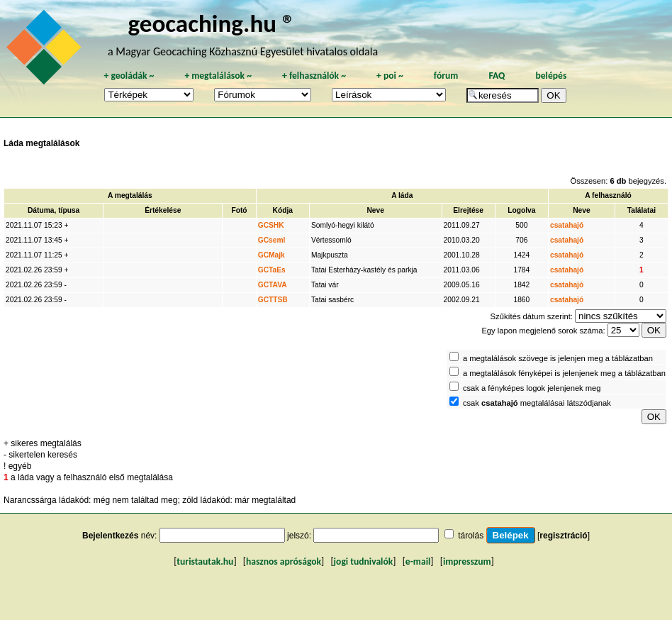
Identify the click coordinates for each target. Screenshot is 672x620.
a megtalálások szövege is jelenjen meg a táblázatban (558, 358)
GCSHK (271, 225)
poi (390, 76)
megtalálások (218, 76)
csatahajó (567, 225)
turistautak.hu (205, 561)
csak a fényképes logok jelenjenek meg (532, 388)
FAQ (497, 76)
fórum (446, 76)
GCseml (272, 240)
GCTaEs (272, 270)
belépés (551, 76)
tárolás (471, 536)
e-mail (418, 561)
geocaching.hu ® (211, 23)
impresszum (467, 561)
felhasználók (314, 76)
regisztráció (563, 536)
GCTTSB (273, 300)
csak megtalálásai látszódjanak (537, 403)
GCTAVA (273, 285)
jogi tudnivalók (364, 561)
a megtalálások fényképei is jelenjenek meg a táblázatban (564, 373)
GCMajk (271, 255)
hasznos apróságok (284, 561)
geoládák (129, 76)
